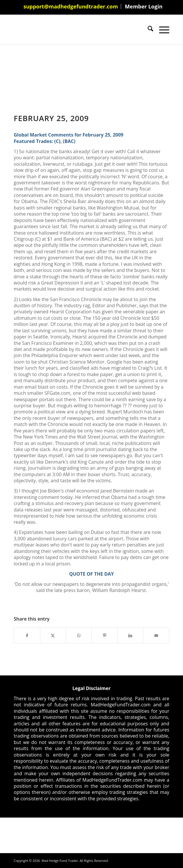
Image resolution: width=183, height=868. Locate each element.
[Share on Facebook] (27, 635)
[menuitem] (71, 6)
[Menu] (161, 29)
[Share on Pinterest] (104, 635)
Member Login (144, 6)
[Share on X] (53, 635)
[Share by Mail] (156, 635)
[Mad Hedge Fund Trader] (76, 29)
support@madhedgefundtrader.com (71, 6)
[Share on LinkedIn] (130, 635)
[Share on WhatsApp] (79, 635)
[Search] (148, 29)
